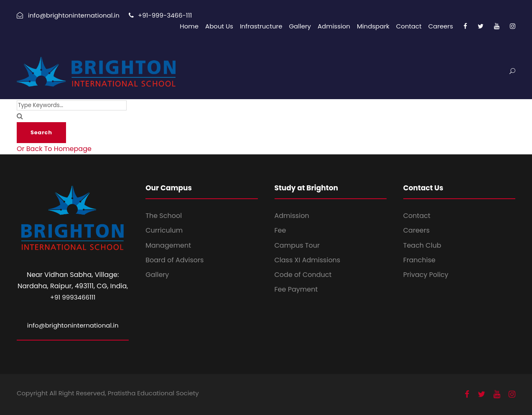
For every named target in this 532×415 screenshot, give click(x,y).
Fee (280, 230)
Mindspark (373, 26)
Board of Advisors (174, 260)
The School (164, 216)
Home (189, 26)
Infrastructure (261, 26)
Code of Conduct (303, 275)
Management (168, 245)
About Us (219, 26)
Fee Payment (296, 289)
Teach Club (422, 245)
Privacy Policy (426, 275)
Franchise (419, 260)
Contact (409, 26)
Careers (441, 26)
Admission (334, 26)
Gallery (300, 26)
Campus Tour (297, 245)
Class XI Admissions (308, 260)
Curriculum (164, 230)
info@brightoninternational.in (73, 325)
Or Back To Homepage (54, 149)
